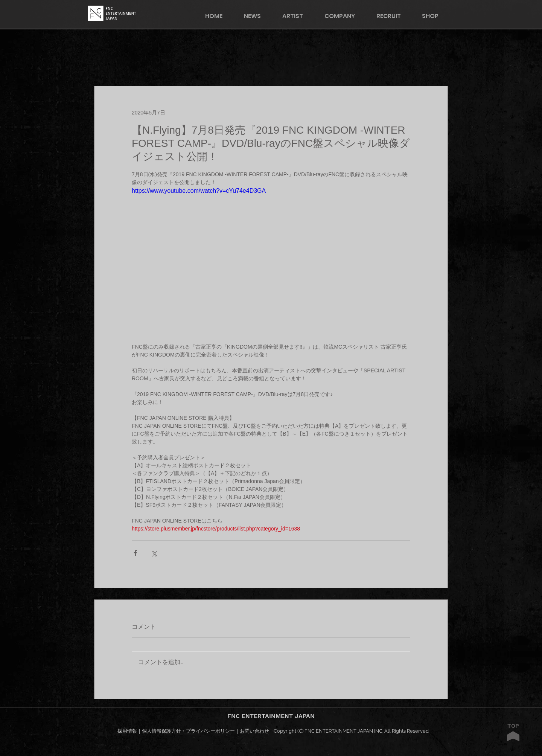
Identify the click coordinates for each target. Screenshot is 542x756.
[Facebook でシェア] (135, 553)
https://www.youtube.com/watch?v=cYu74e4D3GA (199, 191)
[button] (435, 16)
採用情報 (127, 731)
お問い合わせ (254, 731)
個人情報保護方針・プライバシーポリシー (188, 731)
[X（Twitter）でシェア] (154, 553)
